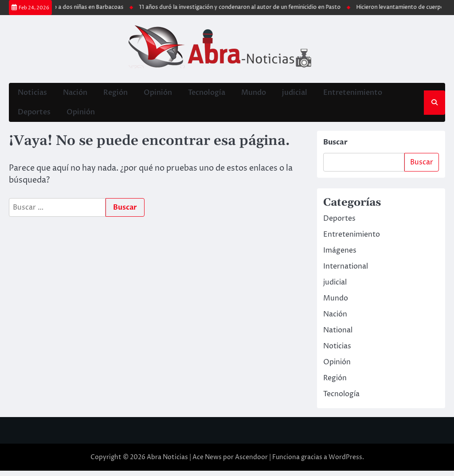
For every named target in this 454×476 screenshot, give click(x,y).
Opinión (157, 94)
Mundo (253, 94)
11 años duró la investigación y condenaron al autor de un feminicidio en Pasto (260, 7)
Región (115, 94)
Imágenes (340, 256)
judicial (294, 94)
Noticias (31, 94)
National (338, 336)
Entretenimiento (352, 94)
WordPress (345, 462)
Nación (74, 94)
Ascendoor (251, 462)
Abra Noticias (167, 462)
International (346, 272)
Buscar (335, 148)
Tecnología (206, 94)
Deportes (33, 116)
